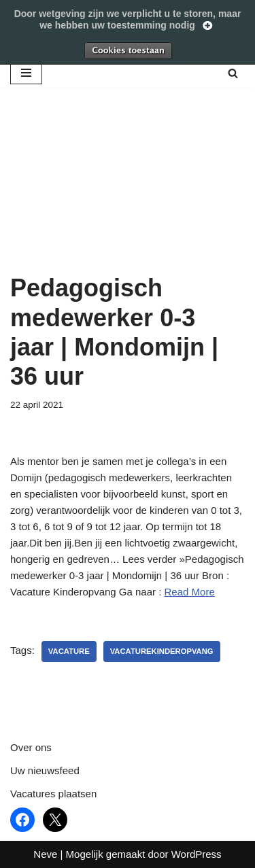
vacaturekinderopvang (162, 651)
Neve (45, 854)
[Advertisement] (128, 197)
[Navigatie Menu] (26, 73)
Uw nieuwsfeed (45, 770)
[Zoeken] (233, 73)
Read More (190, 592)
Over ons (31, 747)
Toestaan (128, 50)
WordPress (197, 854)
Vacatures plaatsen (53, 794)
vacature (69, 651)
